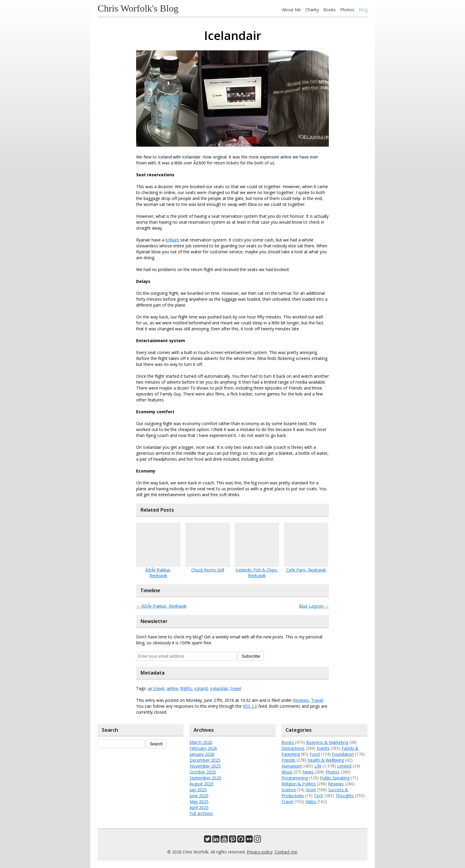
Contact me (286, 852)
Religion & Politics (299, 784)
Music (287, 772)
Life (318, 766)
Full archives (201, 813)
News (308, 772)
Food (315, 754)
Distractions (293, 748)
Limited (344, 766)
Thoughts (345, 796)
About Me (292, 10)
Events (323, 748)
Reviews (301, 700)
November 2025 (205, 766)
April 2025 (199, 807)
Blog (363, 10)
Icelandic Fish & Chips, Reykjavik (257, 573)
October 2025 (203, 772)
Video (311, 801)
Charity (312, 10)
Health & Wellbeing (326, 760)
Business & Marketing (327, 742)
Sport (311, 790)
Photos (347, 10)
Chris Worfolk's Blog (138, 8)
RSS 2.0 (250, 706)
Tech (319, 796)
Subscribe (251, 656)
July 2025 (198, 790)
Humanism (292, 766)
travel (236, 688)
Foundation (343, 754)
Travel (317, 700)
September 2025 (205, 778)
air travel (156, 688)
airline (172, 688)
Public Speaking (335, 778)
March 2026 (201, 742)
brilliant (172, 240)
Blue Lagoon (314, 606)
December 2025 (205, 760)
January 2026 (202, 754)
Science (289, 790)
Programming (295, 778)
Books (329, 10)
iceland (201, 688)
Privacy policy (260, 852)
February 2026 (203, 748)
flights (186, 688)
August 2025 (202, 784)
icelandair (219, 688)
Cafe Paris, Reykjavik (306, 570)
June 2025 (199, 796)
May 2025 (199, 801)
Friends (288, 760)
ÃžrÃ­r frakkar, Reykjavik (158, 573)
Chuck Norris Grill (208, 570)
